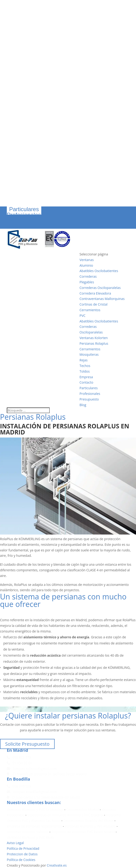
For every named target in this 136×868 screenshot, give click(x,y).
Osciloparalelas (91, 332)
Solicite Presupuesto (27, 744)
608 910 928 (19, 786)
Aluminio (86, 265)
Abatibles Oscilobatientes (99, 271)
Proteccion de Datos (22, 854)
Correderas (88, 276)
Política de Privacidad (23, 848)
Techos (85, 366)
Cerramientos (90, 310)
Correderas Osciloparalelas (100, 288)
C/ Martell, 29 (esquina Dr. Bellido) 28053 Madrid (47, 774)
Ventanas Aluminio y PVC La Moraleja (35, 810)
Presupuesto (23, 220)
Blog (12, 226)
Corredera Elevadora (95, 293)
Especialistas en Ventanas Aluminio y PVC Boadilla (65, 815)
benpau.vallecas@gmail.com (32, 769)
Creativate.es (57, 865)
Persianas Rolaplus (94, 343)
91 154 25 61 (19, 763)
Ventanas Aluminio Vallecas (28, 832)
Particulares (24, 209)
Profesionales (24, 215)
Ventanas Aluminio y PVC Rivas (30, 837)
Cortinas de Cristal (93, 304)
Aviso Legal (15, 843)
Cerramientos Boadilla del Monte (88, 821)
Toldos (85, 371)
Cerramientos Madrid (83, 810)
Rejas (84, 360)
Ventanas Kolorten (94, 338)
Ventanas (87, 260)
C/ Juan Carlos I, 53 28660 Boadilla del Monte (43, 797)
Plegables (87, 282)
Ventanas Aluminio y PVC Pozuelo (90, 826)
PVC (83, 316)
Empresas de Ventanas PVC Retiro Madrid (83, 832)
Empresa (86, 377)
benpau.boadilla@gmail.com (32, 792)
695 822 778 (19, 757)
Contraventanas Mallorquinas (102, 299)
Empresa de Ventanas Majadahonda (34, 826)
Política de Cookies (21, 860)
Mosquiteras (89, 354)
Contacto (86, 382)
